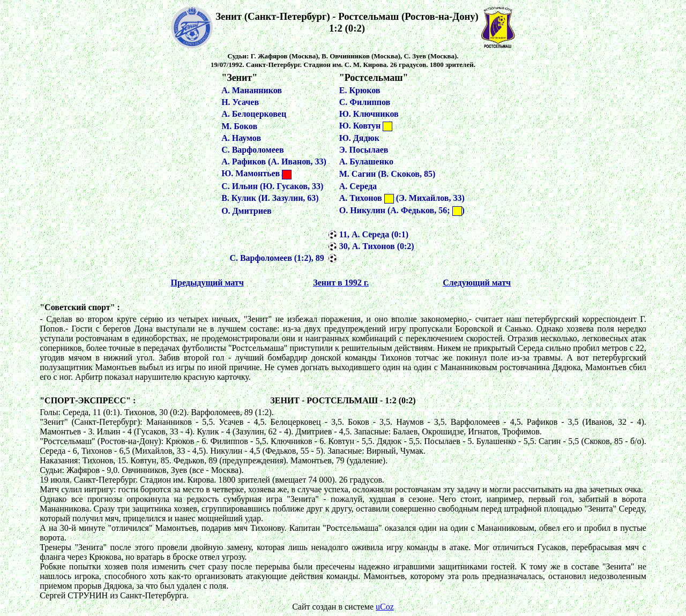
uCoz (385, 607)
